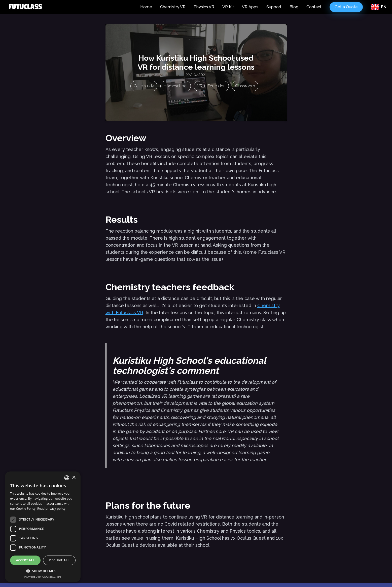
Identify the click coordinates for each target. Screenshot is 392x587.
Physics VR (204, 7)
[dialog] (43, 527)
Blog (294, 7)
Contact (314, 7)
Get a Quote (346, 7)
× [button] (74, 478)
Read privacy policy (51, 509)
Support (274, 7)
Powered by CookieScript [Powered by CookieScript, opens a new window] (43, 577)
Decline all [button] (59, 560)
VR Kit (228, 7)
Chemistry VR (173, 7)
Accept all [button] (25, 560)
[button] (43, 571)
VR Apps (250, 7)
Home (146, 7)
